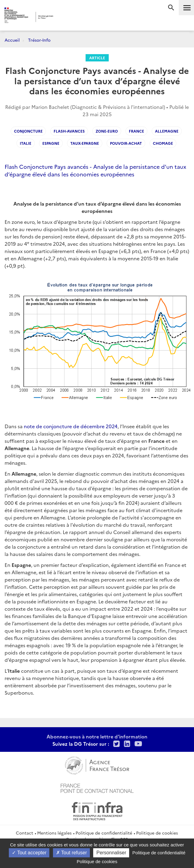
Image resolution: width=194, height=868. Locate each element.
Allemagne (167, 131)
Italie (26, 143)
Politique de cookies (157, 833)
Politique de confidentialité (104, 833)
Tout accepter (29, 853)
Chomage (163, 143)
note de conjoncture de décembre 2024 (71, 426)
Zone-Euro (107, 131)
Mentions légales (54, 833)
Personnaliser (111, 853)
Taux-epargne (85, 143)
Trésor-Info (39, 40)
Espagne (51, 143)
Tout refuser (72, 853)
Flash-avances (69, 131)
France (136, 131)
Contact (25, 833)
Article (97, 58)
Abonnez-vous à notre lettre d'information (97, 736)
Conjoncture (28, 131)
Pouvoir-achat (126, 143)
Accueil (12, 40)
